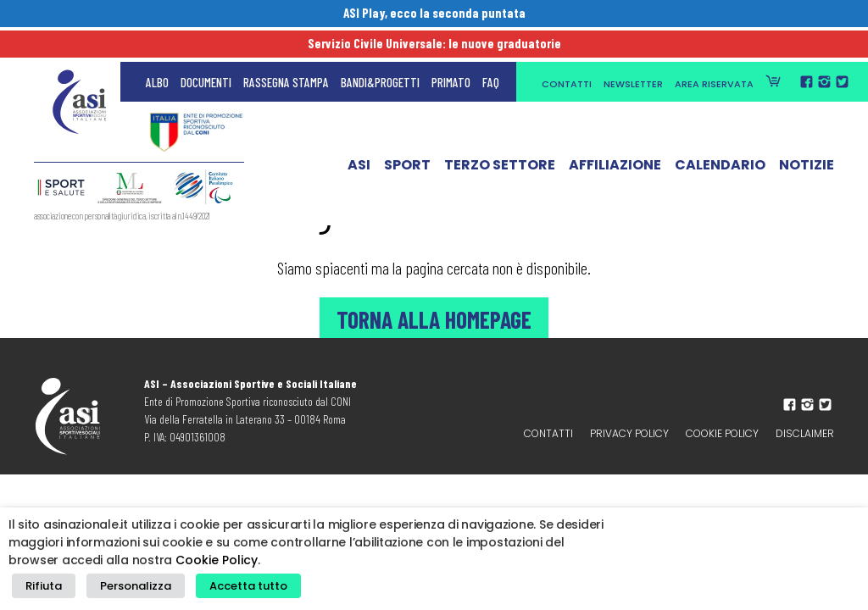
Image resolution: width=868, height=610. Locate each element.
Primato (451, 51)
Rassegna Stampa (286, 51)
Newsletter (633, 53)
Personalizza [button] (125, 589)
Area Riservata (714, 53)
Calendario (720, 138)
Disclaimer (805, 433)
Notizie (807, 138)
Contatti (567, 53)
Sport (407, 138)
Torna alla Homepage (434, 318)
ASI (359, 138)
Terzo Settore (500, 138)
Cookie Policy (722, 433)
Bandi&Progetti (380, 51)
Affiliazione (615, 138)
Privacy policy (629, 433)
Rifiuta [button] (40, 589)
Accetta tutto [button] (229, 589)
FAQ (491, 51)
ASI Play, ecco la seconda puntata (434, 14)
